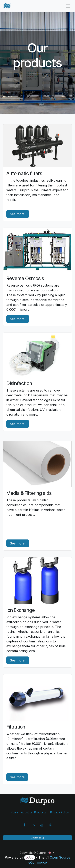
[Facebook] (24, 825)
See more (18, 214)
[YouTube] (42, 825)
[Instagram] (51, 825)
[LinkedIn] (33, 825)
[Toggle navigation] (68, 6)
